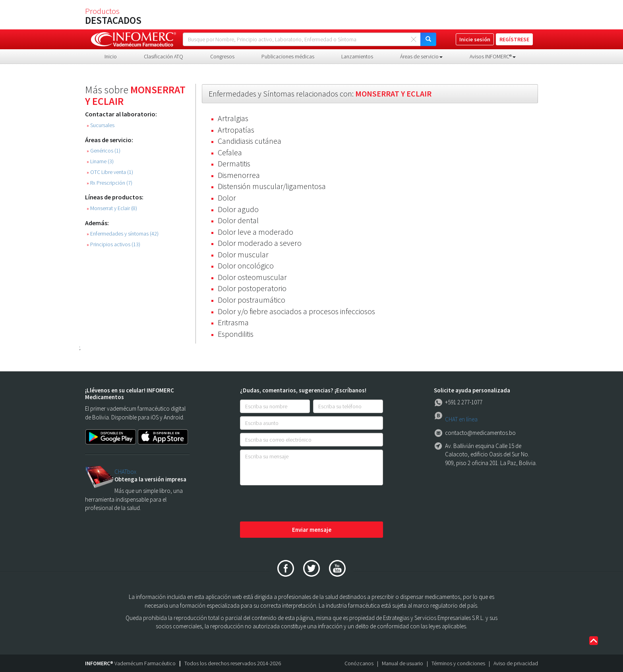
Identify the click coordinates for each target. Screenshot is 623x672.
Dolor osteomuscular (252, 277)
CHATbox (125, 472)
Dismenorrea (239, 175)
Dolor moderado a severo (260, 243)
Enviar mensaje (312, 530)
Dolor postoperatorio (252, 288)
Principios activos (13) (113, 244)
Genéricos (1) (104, 151)
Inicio (111, 56)
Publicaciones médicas (288, 56)
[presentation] (300, 504)
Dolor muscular (243, 254)
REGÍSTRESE (514, 39)
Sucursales (101, 125)
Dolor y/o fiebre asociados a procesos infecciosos (296, 311)
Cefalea (230, 152)
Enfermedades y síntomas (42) (123, 234)
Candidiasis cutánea (250, 141)
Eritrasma (233, 322)
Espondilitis (236, 334)
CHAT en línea (461, 419)
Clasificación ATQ (163, 56)
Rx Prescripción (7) (109, 183)
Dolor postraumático (252, 300)
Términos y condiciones (458, 663)
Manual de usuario (402, 663)
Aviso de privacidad (516, 663)
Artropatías (236, 130)
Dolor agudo (238, 209)
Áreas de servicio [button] (421, 56)
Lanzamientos (357, 56)
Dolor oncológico (246, 266)
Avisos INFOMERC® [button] (493, 56)
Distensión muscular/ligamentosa (272, 186)
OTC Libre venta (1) (110, 172)
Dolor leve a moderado (255, 232)
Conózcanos (359, 663)
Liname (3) (100, 161)
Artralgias (233, 118)
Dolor (227, 198)
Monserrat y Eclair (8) (112, 208)
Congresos (222, 56)
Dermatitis (234, 163)
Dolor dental (238, 220)
